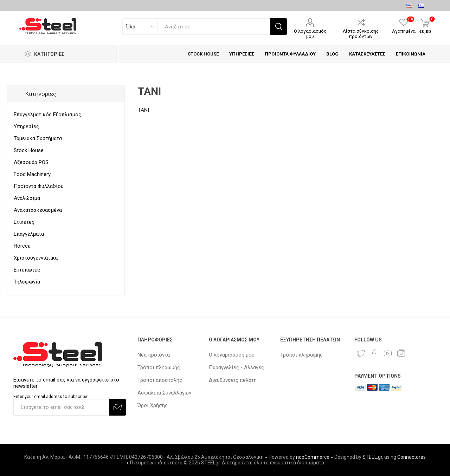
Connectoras (412, 457)
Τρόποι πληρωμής (159, 367)
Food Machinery (32, 174)
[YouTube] (388, 353)
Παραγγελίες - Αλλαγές (236, 367)
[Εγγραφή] (61, 407)
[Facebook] (374, 353)
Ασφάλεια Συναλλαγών (164, 393)
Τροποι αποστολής (160, 380)
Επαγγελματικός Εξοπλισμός (47, 115)
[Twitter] (361, 353)
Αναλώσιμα (27, 198)
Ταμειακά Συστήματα (38, 138)
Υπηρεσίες (26, 126)
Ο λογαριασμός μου (310, 34)
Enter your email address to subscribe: (51, 397)
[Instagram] (401, 353)
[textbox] (214, 27)
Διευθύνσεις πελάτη (233, 380)
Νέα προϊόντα (154, 355)
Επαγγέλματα (29, 234)
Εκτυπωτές (27, 270)
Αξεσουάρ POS (31, 162)
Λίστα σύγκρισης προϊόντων (361, 34)
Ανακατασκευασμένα (38, 210)
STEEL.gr (372, 457)
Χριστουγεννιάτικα (36, 258)
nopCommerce (313, 457)
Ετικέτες (24, 222)
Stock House (29, 150)
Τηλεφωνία (27, 282)
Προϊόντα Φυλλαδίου (39, 186)
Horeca (22, 246)
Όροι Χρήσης (153, 405)
